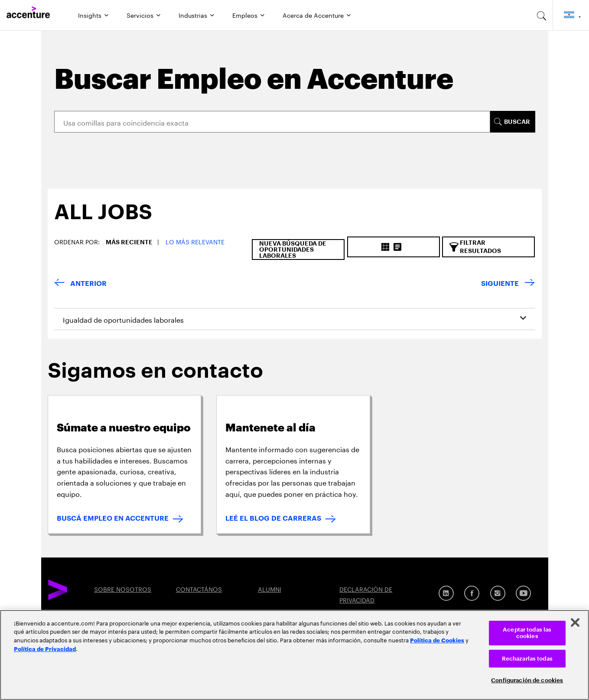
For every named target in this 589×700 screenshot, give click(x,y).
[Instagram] (498, 593)
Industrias (193, 15)
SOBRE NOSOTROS (123, 589)
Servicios (140, 15)
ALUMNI (270, 589)
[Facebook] (472, 593)
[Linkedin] (446, 593)
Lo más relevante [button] (195, 241)
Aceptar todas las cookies (527, 633)
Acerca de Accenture (313, 15)
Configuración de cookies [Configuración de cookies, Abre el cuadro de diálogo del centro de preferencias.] (527, 680)
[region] (294, 655)
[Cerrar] (575, 622)
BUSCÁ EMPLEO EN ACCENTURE (113, 519)
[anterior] (80, 284)
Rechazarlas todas (527, 659)
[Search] (272, 122)
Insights (90, 15)
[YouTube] (523, 593)
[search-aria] (542, 15)
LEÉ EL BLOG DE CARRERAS (273, 519)
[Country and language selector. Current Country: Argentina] (571, 15)
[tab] (100, 219)
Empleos (245, 15)
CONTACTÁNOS (199, 589)
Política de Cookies (437, 640)
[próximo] (508, 284)
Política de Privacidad (45, 648)
